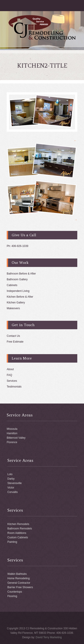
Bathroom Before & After (21, 274)
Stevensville (15, 483)
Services (12, 381)
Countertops (15, 592)
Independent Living (18, 291)
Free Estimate (15, 342)
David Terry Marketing (49, 637)
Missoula (12, 429)
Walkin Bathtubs (17, 574)
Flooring (12, 596)
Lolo (10, 474)
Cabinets (12, 285)
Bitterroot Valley (16, 438)
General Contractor (19, 583)
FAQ (9, 375)
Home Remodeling (18, 578)
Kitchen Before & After (20, 297)
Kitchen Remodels (18, 524)
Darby (11, 479)
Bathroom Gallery (17, 279)
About (10, 369)
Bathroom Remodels (20, 529)
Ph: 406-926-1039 (17, 246)
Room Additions (17, 533)
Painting (12, 542)
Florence (12, 442)
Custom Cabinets (18, 537)
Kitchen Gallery (16, 303)
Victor (11, 488)
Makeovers (13, 308)
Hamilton (12, 433)
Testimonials (14, 387)
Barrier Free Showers (20, 587)
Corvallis (13, 492)
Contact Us (13, 336)
